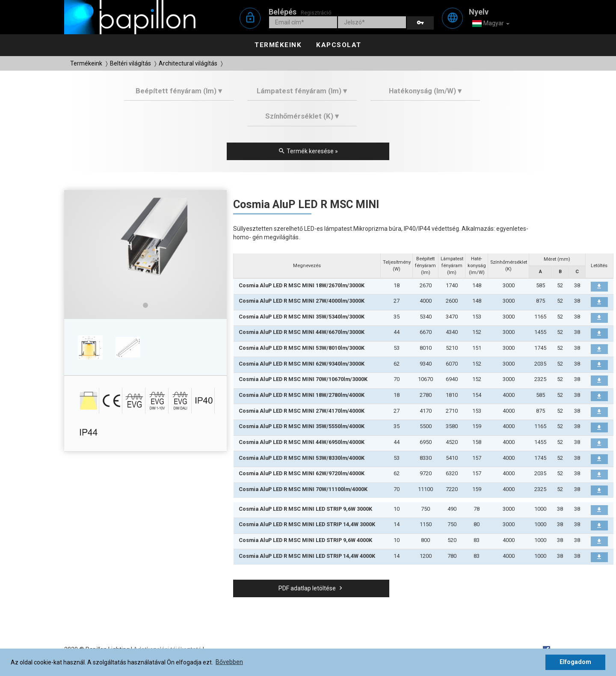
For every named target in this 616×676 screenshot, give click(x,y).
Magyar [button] (491, 24)
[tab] (179, 94)
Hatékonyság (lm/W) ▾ (425, 91)
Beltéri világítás (130, 63)
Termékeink (278, 45)
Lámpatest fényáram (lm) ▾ (302, 91)
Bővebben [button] (229, 662)
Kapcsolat (339, 45)
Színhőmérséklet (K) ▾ (302, 116)
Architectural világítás (188, 63)
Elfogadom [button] (575, 662)
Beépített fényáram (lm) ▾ (179, 91)
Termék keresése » (308, 151)
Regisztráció (316, 13)
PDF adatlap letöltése (311, 588)
